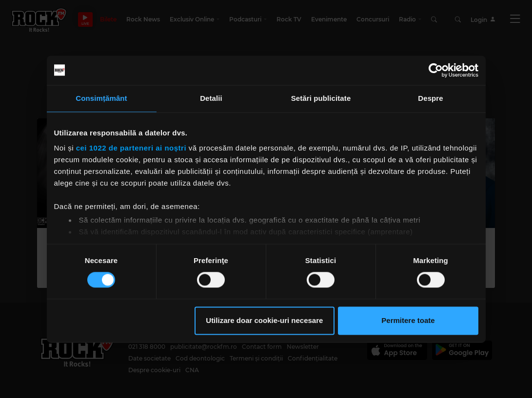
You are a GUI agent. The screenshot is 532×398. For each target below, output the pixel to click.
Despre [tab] (430, 98)
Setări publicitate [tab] (321, 98)
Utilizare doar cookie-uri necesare (264, 320)
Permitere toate (408, 320)
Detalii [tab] (211, 98)
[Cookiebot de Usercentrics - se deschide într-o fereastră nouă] (436, 70)
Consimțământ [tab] (101, 98)
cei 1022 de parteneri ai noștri (131, 148)
